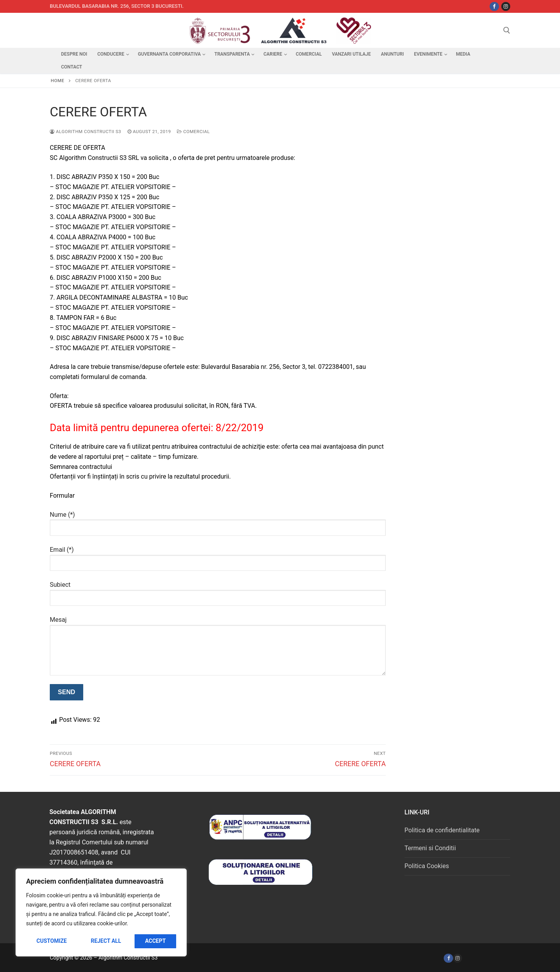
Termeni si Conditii (430, 848)
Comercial (193, 132)
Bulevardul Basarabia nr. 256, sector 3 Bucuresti (116, 6)
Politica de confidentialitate (442, 830)
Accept (155, 941)
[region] (101, 912)
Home (58, 81)
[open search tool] (507, 30)
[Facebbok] (494, 6)
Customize (52, 941)
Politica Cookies (427, 866)
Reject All (106, 941)
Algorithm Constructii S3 (86, 132)
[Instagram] (506, 6)
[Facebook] (448, 958)
